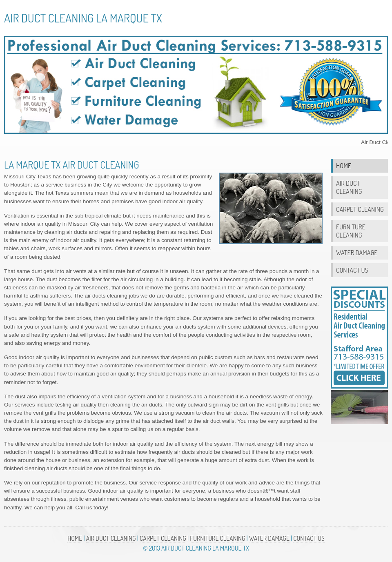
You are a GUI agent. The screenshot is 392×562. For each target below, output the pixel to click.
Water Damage (357, 252)
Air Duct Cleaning (349, 187)
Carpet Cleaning (360, 209)
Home (344, 165)
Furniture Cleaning (351, 231)
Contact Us (352, 270)
